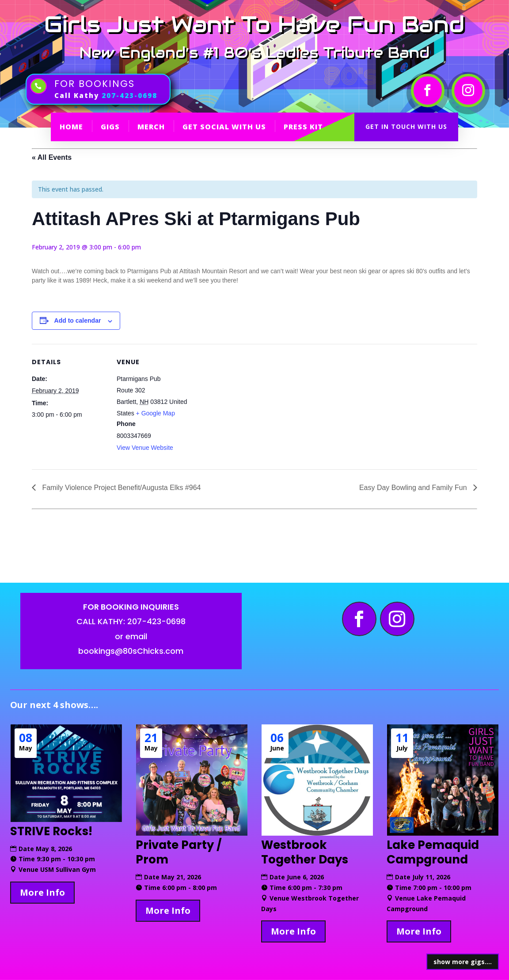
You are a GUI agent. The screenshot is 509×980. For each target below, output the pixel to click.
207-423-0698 (129, 95)
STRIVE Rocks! (51, 831)
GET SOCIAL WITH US (224, 127)
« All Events (52, 157)
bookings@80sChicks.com (131, 651)
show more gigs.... (463, 962)
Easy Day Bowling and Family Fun (414, 488)
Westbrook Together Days (305, 852)
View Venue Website (145, 448)
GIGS (110, 127)
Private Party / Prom (179, 852)
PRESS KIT (303, 127)
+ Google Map (156, 413)
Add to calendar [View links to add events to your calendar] (78, 320)
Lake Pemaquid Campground (433, 852)
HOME (71, 127)
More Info (42, 892)
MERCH (151, 127)
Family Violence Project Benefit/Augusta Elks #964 (120, 488)
